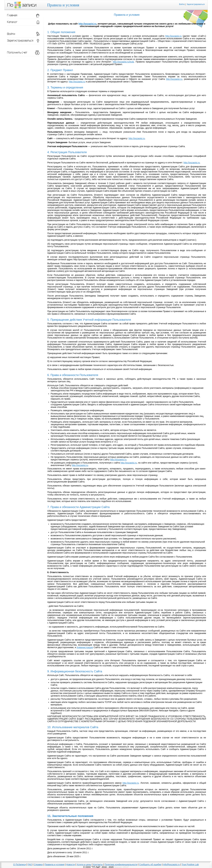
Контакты (98, 865)
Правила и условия (54, 865)
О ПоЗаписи (19, 865)
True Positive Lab (190, 865)
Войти (182, 4)
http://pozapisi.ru (88, 24)
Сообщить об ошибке (150, 865)
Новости (70, 865)
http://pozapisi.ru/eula (123, 62)
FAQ (30, 865)
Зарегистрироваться (196, 4)
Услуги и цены (84, 865)
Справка (38, 865)
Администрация (85, 647)
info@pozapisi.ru (172, 865)
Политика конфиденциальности (121, 865)
